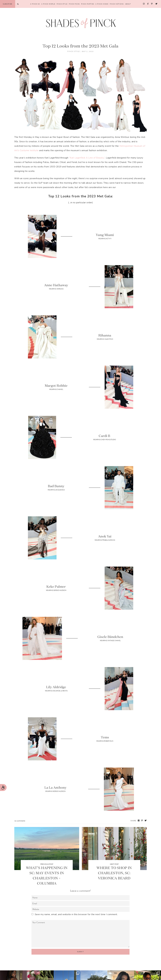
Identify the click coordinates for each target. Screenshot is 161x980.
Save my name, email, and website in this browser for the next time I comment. (76, 914)
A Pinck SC (35, 4)
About (128, 4)
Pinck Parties (88, 4)
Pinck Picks (74, 4)
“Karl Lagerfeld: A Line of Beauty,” (87, 158)
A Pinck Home (102, 4)
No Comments (20, 821)
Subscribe (8, 4)
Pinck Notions (117, 4)
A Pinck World (48, 4)
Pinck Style (62, 4)
